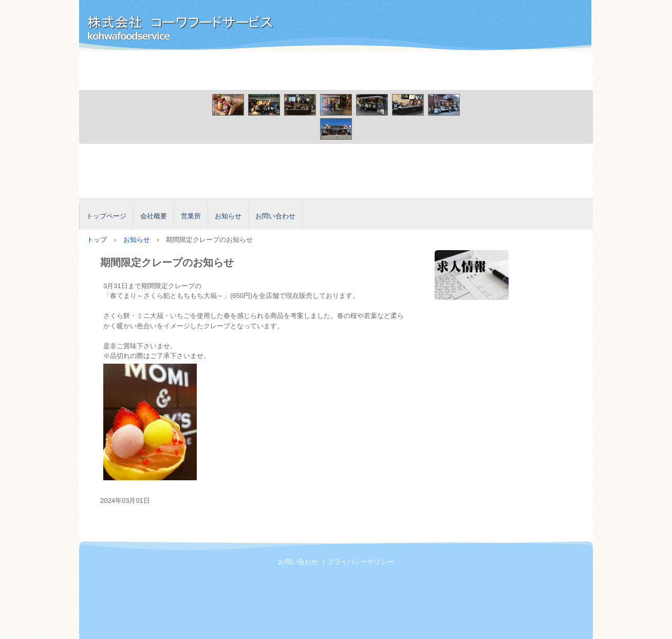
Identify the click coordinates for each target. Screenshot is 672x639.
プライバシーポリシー (361, 562)
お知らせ (228, 216)
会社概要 (154, 216)
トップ (97, 240)
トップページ (106, 216)
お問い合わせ (275, 216)
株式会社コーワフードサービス (195, 27)
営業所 (191, 216)
